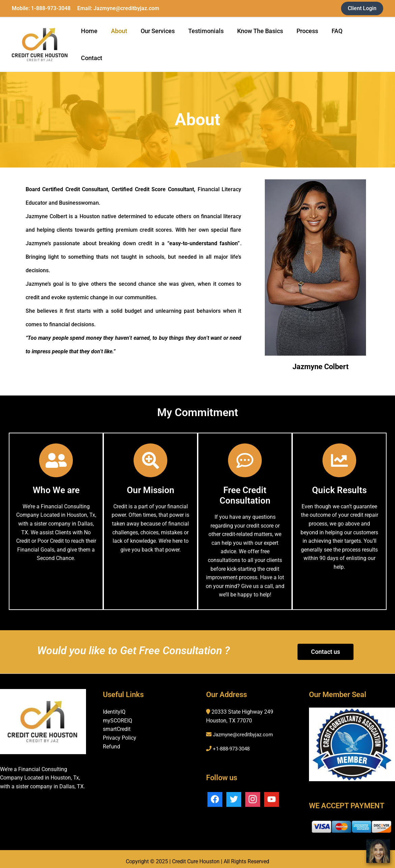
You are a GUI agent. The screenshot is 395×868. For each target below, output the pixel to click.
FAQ (338, 39)
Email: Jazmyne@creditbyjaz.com (118, 8)
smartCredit (117, 719)
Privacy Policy (120, 728)
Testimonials (211, 39)
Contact (366, 39)
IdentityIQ (114, 702)
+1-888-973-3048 (233, 738)
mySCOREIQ (118, 710)
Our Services (164, 39)
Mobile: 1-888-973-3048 (41, 8)
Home (99, 39)
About (127, 39)
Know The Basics (264, 39)
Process (310, 39)
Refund (111, 736)
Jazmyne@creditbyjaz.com (245, 724)
